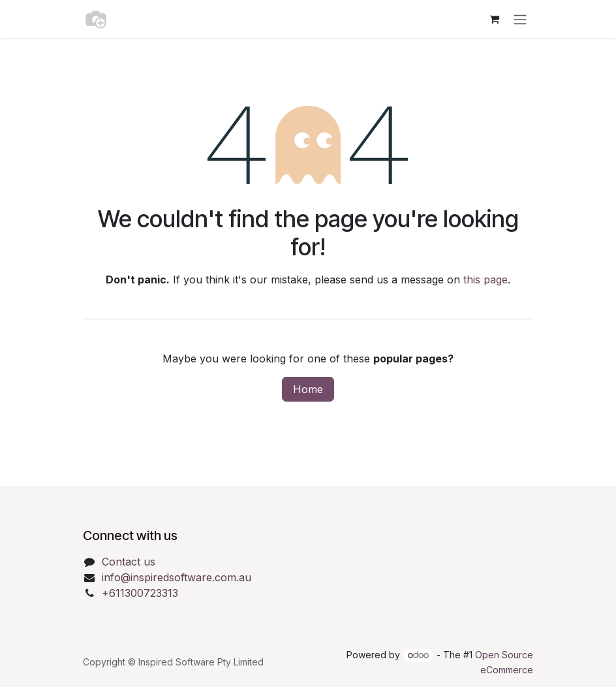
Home (308, 389)
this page (485, 280)
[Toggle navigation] (520, 19)
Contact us (129, 562)
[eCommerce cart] (494, 19)
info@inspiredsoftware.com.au (177, 577)
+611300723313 (140, 593)
